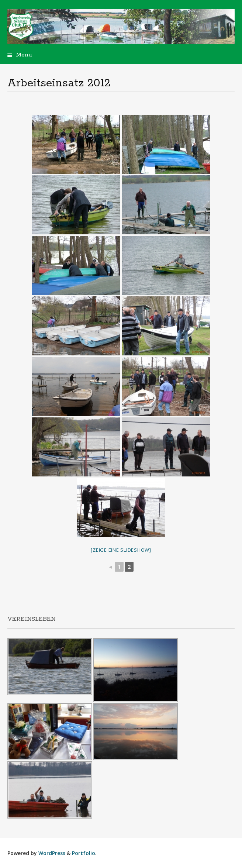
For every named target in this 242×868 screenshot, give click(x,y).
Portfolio (84, 853)
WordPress (52, 853)
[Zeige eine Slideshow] (121, 550)
